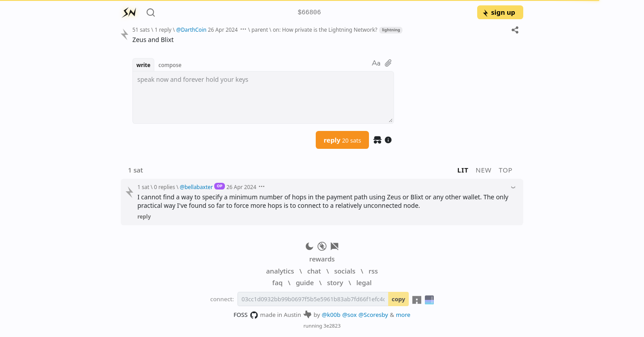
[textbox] (263, 97)
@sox (349, 315)
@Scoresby (373, 315)
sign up (498, 12)
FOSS (246, 315)
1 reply (163, 29)
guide (305, 282)
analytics (280, 271)
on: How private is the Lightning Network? (325, 29)
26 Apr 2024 (223, 29)
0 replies (164, 187)
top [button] (506, 170)
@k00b (331, 315)
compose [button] (170, 65)
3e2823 (332, 326)
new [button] (484, 170)
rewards (322, 259)
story (335, 282)
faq (278, 282)
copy (398, 299)
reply (343, 140)
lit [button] (463, 170)
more (403, 315)
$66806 (309, 13)
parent (260, 29)
